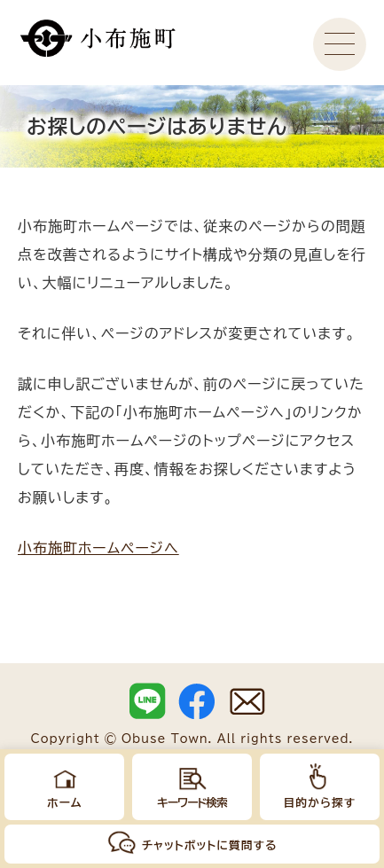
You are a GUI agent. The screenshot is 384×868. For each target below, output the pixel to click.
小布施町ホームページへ (98, 548)
